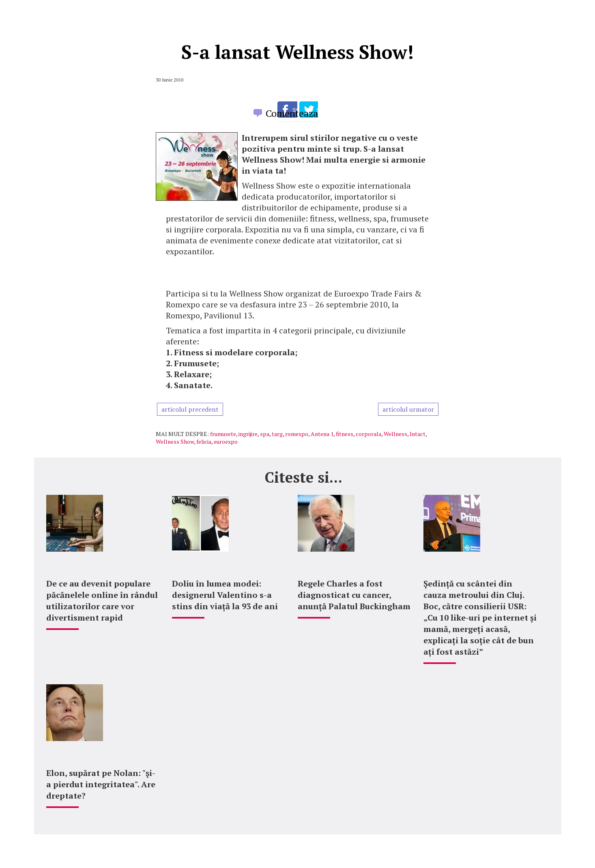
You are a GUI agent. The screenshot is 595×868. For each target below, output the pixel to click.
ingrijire (248, 434)
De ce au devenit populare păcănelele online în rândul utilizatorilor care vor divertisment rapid (102, 601)
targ (277, 434)
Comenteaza (292, 113)
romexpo (297, 434)
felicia (204, 442)
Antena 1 (322, 434)
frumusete (223, 434)
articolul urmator (408, 409)
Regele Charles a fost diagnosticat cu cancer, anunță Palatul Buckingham (354, 595)
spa (265, 434)
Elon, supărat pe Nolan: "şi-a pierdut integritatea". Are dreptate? (101, 784)
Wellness (395, 434)
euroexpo (226, 442)
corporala (368, 434)
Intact (418, 434)
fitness (345, 434)
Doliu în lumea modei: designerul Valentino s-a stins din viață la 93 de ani (225, 595)
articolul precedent (190, 409)
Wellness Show (175, 442)
